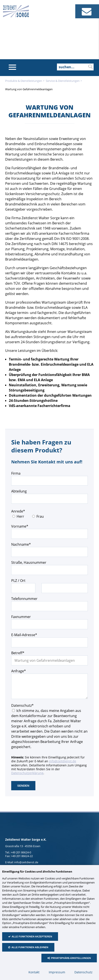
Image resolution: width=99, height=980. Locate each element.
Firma (16, 473)
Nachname (21, 544)
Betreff (19, 653)
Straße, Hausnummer (29, 562)
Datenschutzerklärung (27, 773)
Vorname (20, 526)
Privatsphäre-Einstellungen (71, 958)
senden (23, 786)
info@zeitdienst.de (63, 761)
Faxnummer (21, 617)
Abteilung (19, 491)
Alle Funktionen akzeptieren (32, 937)
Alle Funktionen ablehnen (30, 947)
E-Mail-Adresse (24, 635)
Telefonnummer (24, 599)
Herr (20, 516)
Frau (40, 516)
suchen (90, 67)
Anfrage (19, 671)
